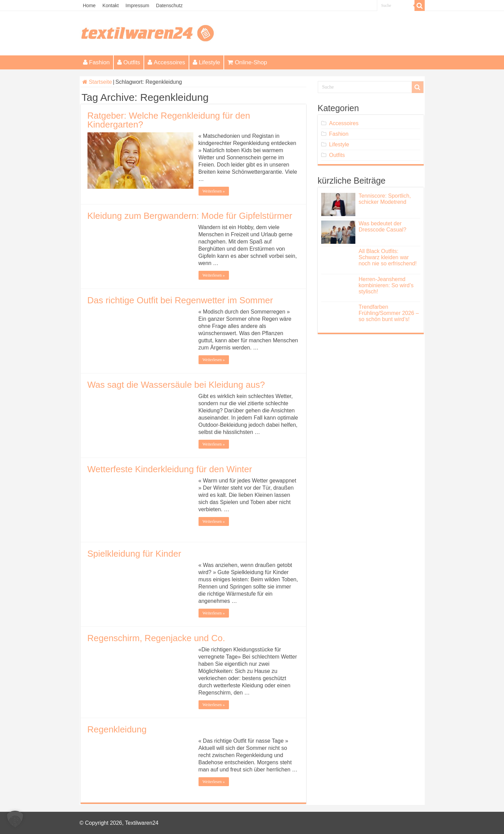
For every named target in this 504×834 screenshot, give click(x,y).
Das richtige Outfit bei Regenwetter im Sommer (180, 300)
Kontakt (111, 5)
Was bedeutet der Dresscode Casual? (383, 227)
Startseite (97, 82)
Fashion (96, 62)
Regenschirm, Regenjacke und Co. (156, 638)
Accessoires (166, 62)
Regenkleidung (117, 729)
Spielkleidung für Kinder (134, 554)
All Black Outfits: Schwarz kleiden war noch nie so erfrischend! (388, 257)
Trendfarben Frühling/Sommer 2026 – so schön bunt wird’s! (389, 313)
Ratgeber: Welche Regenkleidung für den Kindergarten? (169, 120)
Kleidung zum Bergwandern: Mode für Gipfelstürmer (190, 216)
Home (89, 5)
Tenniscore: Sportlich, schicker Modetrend (385, 199)
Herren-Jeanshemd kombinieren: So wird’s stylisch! (386, 285)
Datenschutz (169, 5)
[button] (15, 819)
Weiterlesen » (214, 191)
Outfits (129, 62)
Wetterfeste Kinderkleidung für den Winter (170, 469)
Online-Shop (247, 62)
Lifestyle (206, 62)
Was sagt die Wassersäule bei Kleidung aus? (176, 385)
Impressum (137, 5)
